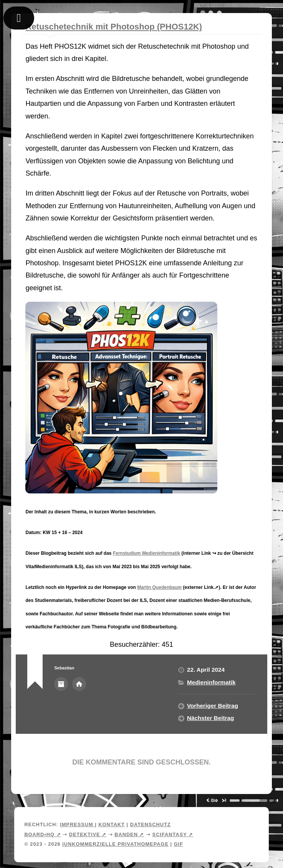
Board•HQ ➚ (42, 834)
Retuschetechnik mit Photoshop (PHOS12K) (114, 27)
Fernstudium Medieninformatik (146, 553)
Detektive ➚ (88, 834)
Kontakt (112, 824)
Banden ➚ (129, 834)
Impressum (77, 824)
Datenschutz (151, 824)
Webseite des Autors (79, 684)
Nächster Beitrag (210, 718)
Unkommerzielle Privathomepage (116, 844)
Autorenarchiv (61, 684)
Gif (179, 844)
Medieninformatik (211, 682)
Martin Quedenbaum (159, 587)
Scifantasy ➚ (173, 834)
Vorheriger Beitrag (213, 706)
